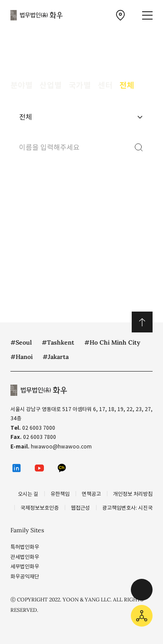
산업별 (51, 85)
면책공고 (91, 494)
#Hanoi (22, 357)
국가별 (80, 85)
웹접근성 (80, 508)
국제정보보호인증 (40, 508)
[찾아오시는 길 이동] (120, 15)
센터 (105, 85)
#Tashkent (58, 342)
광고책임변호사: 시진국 (127, 508)
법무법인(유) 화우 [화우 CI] (37, 15)
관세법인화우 (25, 557)
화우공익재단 (25, 576)
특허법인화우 (25, 547)
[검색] (139, 147)
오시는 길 (28, 494)
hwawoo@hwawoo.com (61, 446)
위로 (142, 322)
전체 (127, 85)
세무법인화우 (25, 566)
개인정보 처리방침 (133, 494)
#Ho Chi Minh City (112, 342)
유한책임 (60, 494)
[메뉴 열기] (147, 15)
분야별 (22, 85)
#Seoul (21, 342)
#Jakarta (56, 357)
